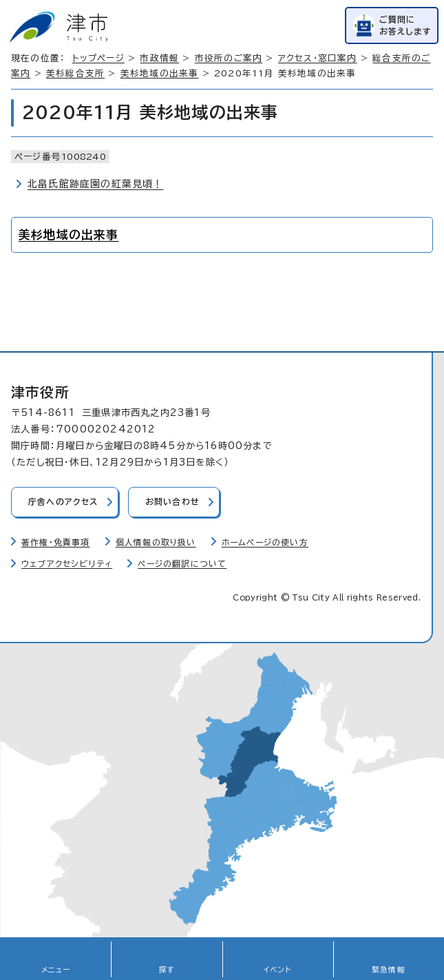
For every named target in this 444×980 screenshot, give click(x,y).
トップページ (98, 58)
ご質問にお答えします (405, 25)
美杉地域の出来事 (160, 73)
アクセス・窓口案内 (318, 58)
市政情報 (159, 58)
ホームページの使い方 (265, 542)
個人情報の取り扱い (156, 542)
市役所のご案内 (229, 58)
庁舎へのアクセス (63, 502)
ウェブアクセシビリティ (67, 564)
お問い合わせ (172, 502)
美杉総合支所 (75, 73)
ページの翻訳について (182, 564)
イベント (278, 970)
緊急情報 (389, 970)
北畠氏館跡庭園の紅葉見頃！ (96, 184)
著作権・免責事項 (56, 542)
